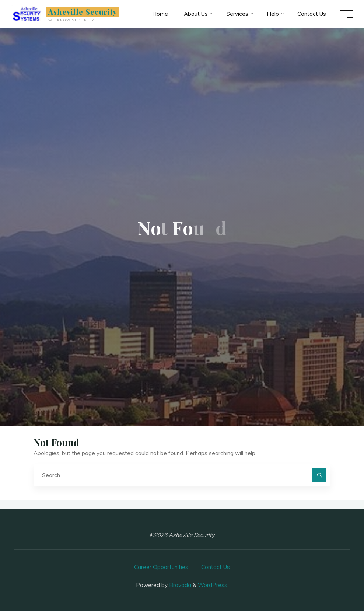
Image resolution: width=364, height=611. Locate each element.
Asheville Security (83, 12)
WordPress (213, 585)
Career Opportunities (161, 567)
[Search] (319, 475)
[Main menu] (346, 14)
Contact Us (216, 567)
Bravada (179, 585)
